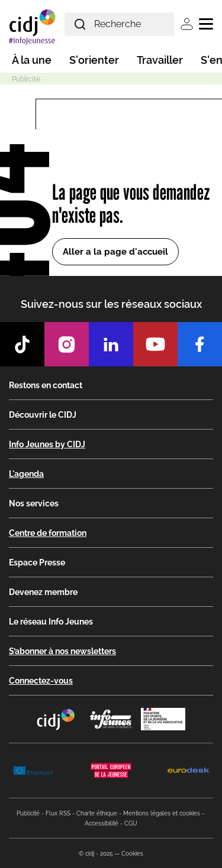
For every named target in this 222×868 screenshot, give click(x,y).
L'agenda (26, 474)
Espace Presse (37, 563)
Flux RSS (58, 813)
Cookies (132, 854)
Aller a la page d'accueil (115, 252)
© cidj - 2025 (96, 854)
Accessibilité (102, 823)
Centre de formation (48, 533)
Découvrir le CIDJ (43, 415)
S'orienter (94, 60)
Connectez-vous (41, 681)
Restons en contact (46, 385)
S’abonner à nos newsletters (62, 651)
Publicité (28, 813)
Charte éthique (97, 813)
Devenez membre (43, 592)
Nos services (34, 503)
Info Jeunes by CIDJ (47, 444)
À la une (32, 60)
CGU (131, 823)
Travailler (160, 60)
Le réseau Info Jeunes (51, 622)
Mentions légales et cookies (162, 813)
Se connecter (187, 24)
